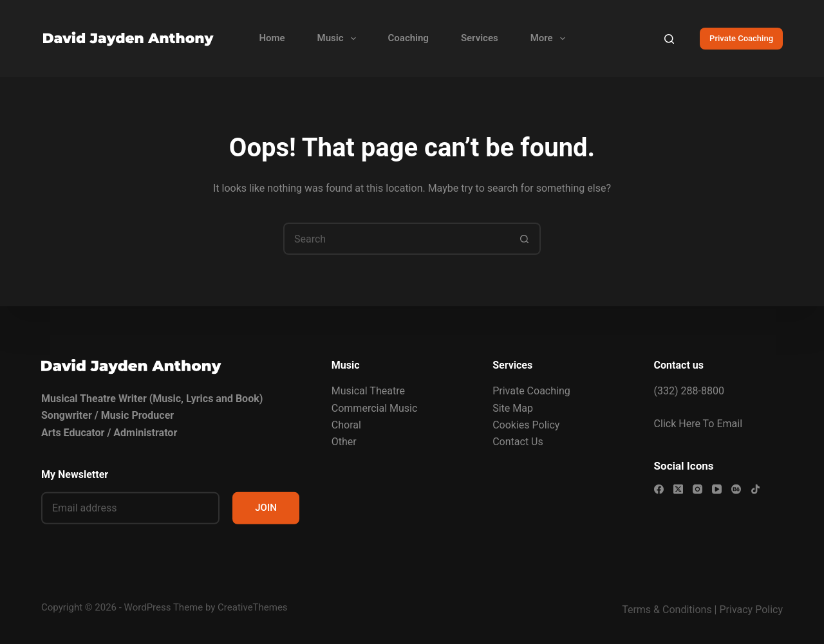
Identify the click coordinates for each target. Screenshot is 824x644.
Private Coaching (741, 38)
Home (272, 38)
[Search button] (525, 239)
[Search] (669, 39)
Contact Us (518, 442)
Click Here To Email (698, 423)
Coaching (408, 38)
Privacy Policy (752, 610)
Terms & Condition (664, 610)
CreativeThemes (253, 607)
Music (339, 39)
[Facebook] (659, 489)
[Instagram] (698, 489)
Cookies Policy (526, 425)
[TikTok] (755, 489)
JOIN (266, 508)
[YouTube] (717, 489)
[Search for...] (396, 239)
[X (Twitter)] (678, 489)
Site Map (513, 408)
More (550, 39)
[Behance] (736, 489)
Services (480, 38)
